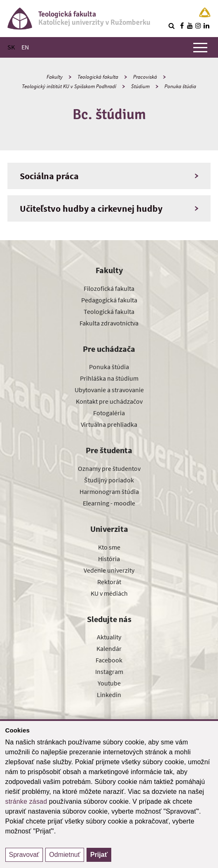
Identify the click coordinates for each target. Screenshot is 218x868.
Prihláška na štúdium (109, 378)
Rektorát (109, 582)
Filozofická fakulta (109, 288)
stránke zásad (26, 801)
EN (25, 47)
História (109, 559)
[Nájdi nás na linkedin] (206, 26)
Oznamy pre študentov (109, 468)
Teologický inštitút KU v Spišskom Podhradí (69, 86)
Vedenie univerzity (109, 570)
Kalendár (109, 648)
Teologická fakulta (98, 77)
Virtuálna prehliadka (109, 424)
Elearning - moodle (109, 503)
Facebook (109, 660)
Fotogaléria (109, 413)
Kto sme (109, 547)
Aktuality (109, 637)
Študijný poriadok (109, 480)
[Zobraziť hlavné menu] (200, 47)
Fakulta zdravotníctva (109, 323)
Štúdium (140, 86)
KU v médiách (109, 593)
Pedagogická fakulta (109, 300)
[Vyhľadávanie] (171, 26)
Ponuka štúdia (180, 86)
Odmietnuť (64, 855)
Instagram (109, 671)
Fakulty (55, 77)
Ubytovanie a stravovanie (109, 390)
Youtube (109, 683)
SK (11, 47)
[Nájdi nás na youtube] (190, 26)
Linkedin (109, 695)
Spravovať (24, 855)
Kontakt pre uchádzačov (109, 401)
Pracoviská (145, 77)
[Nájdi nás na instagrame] (198, 26)
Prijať (99, 855)
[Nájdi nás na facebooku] (182, 26)
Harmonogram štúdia (109, 491)
